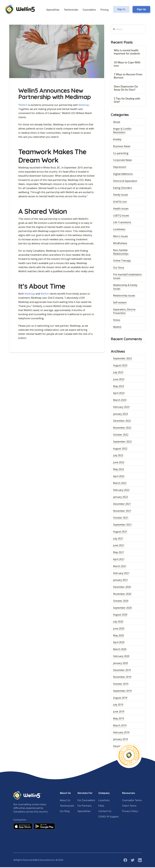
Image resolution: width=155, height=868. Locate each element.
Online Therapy (122, 261)
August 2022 (120, 449)
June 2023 (119, 380)
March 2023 (120, 401)
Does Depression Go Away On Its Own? (126, 89)
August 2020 (120, 615)
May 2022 (119, 470)
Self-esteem (120, 303)
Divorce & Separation (125, 182)
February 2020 (121, 657)
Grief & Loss (120, 202)
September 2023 (122, 359)
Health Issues (121, 209)
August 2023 (120, 366)
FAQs (101, 806)
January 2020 (120, 664)
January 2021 (120, 581)
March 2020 (120, 650)
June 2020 (119, 629)
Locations (104, 801)
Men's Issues (120, 237)
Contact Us (105, 812)
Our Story (119, 268)
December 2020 (122, 588)
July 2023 (118, 373)
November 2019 (122, 678)
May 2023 (119, 387)
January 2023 (120, 415)
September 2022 (122, 442)
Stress (117, 321)
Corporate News (122, 161)
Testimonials (67, 806)
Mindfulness (120, 244)
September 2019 (122, 692)
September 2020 (122, 608)
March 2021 (120, 567)
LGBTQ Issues (121, 216)
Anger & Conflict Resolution (122, 131)
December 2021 (122, 505)
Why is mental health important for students (127, 53)
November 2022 (122, 428)
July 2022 (118, 456)
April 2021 (119, 560)
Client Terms (129, 806)
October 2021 (121, 518)
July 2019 (118, 705)
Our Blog (65, 812)
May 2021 (119, 553)
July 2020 (118, 622)
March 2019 (120, 726)
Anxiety (117, 140)
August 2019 (120, 698)
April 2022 (119, 477)
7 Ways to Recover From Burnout (128, 77)
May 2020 (119, 636)
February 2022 (121, 491)
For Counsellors (86, 801)
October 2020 (121, 602)
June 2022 (119, 463)
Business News (122, 147)
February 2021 (121, 574)
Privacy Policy (130, 812)
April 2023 (119, 394)
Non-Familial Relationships (121, 253)
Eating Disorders (123, 188)
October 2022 (121, 435)
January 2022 (120, 498)
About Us (65, 801)
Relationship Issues (124, 296)
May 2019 (119, 719)
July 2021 (118, 539)
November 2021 (122, 511)
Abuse (117, 122)
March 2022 (120, 484)
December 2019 (122, 671)
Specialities (84, 812)
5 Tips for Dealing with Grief (127, 101)
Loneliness (119, 230)
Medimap (84, 106)
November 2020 (122, 595)
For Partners (85, 806)
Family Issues (121, 195)
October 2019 (121, 685)
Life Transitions (122, 223)
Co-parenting (121, 154)
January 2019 (120, 740)
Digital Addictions (123, 175)
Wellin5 (23, 106)
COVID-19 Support (109, 817)
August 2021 (120, 532)
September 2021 (122, 525)
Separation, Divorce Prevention (124, 312)
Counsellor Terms (132, 801)
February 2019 (121, 733)
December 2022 (122, 421)
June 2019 (119, 712)
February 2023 (121, 408)
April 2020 (119, 643)
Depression (120, 168)
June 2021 (119, 546)
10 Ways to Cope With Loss (127, 65)
